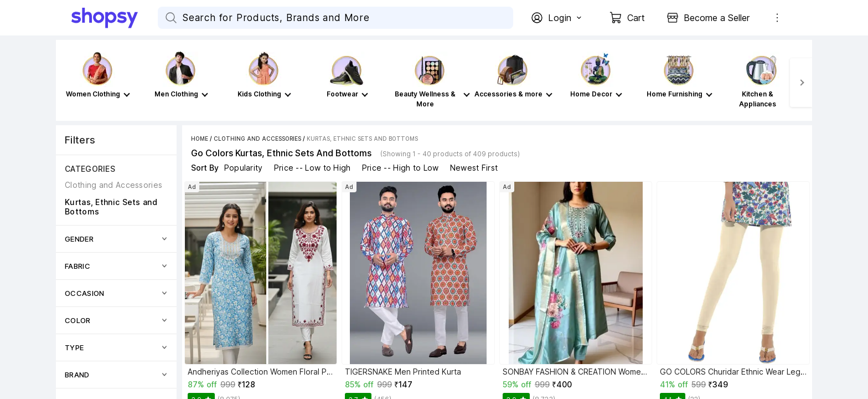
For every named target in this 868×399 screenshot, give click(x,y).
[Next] (801, 83)
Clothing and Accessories (257, 139)
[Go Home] (115, 18)
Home (200, 139)
